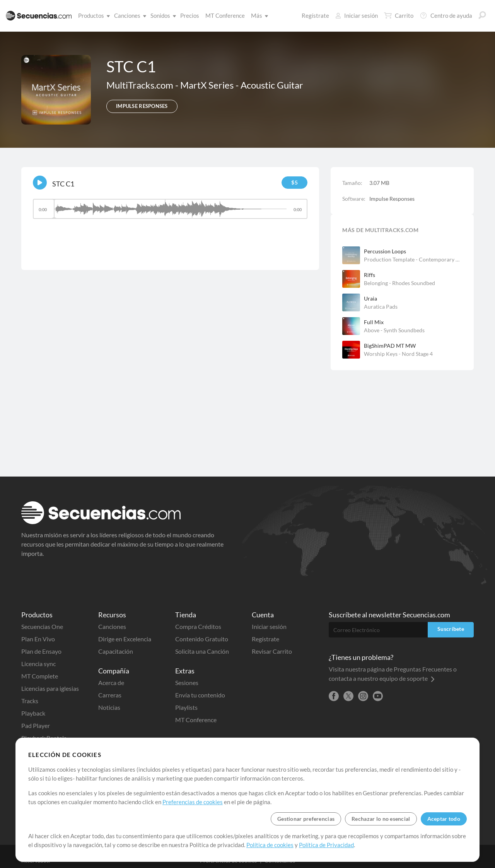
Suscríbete (451, 629)
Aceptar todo (444, 819)
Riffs (370, 275)
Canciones (129, 15)
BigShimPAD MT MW (390, 346)
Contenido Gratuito (202, 639)
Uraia (370, 298)
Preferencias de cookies (193, 802)
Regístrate (315, 15)
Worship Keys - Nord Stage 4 (398, 354)
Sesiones (187, 683)
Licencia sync (38, 664)
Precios (190, 15)
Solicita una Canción (202, 651)
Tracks (30, 701)
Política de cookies (270, 845)
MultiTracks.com (141, 85)
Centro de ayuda (446, 15)
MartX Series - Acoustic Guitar (242, 85)
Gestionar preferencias (306, 819)
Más (258, 15)
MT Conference (225, 15)
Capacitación (116, 651)
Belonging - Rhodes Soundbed (399, 283)
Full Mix (374, 322)
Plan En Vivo (38, 639)
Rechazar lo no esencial (381, 819)
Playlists (186, 707)
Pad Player (36, 725)
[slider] (170, 209)
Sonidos (162, 15)
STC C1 (63, 184)
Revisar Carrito (272, 651)
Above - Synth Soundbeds (394, 330)
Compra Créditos (198, 626)
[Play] (40, 183)
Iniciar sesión (357, 15)
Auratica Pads (381, 307)
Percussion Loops (385, 251)
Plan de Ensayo (41, 651)
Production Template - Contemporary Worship (413, 259)
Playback (33, 713)
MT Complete (40, 676)
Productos (93, 15)
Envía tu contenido (200, 695)
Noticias (109, 707)
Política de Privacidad (326, 845)
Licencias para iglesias (50, 688)
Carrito (399, 15)
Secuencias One (42, 626)
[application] (170, 213)
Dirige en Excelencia (125, 639)
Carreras (110, 695)
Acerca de (111, 683)
